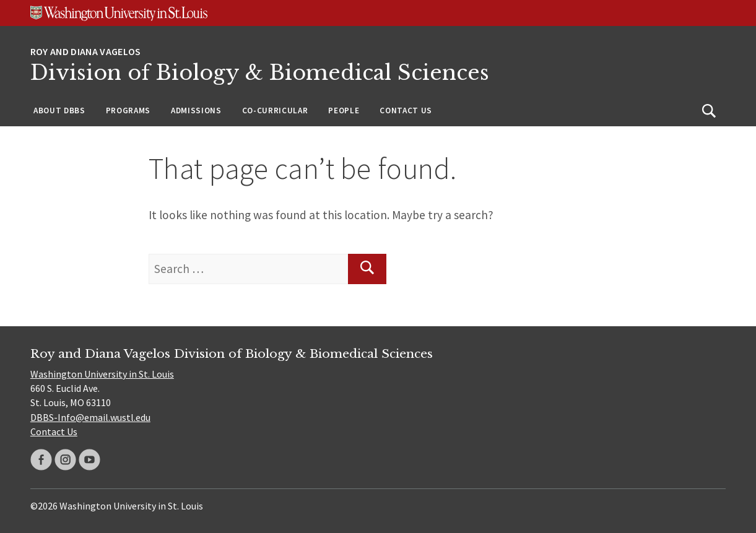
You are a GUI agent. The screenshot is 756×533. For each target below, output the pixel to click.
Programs (128, 110)
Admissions (196, 110)
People (344, 110)
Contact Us (406, 110)
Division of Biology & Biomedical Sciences (260, 73)
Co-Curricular (275, 110)
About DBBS (59, 110)
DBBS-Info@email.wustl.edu (90, 417)
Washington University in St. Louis (102, 374)
